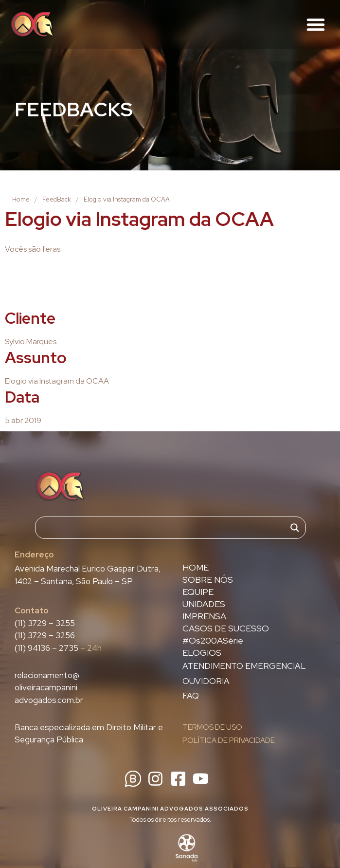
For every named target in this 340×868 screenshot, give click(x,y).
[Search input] (166, 528)
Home (21, 199)
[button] (316, 24)
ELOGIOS (202, 653)
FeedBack (57, 199)
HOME (196, 568)
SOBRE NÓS (208, 580)
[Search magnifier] (295, 528)
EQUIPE (198, 592)
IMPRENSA (204, 616)
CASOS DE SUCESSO (226, 628)
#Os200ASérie (213, 641)
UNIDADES (204, 604)
